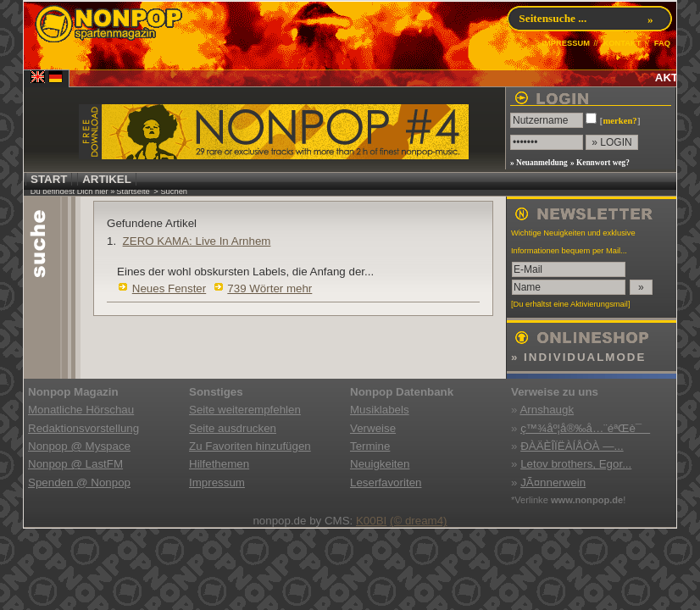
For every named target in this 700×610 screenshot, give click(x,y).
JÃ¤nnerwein (553, 482)
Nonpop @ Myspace (79, 446)
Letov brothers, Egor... (576, 464)
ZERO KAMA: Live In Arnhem (197, 241)
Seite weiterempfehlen (245, 410)
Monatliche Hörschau (81, 410)
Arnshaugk (547, 410)
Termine (370, 446)
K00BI (371, 521)
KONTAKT (622, 43)
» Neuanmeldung (539, 163)
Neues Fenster (169, 288)
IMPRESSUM (566, 43)
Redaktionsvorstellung (83, 428)
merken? (619, 121)
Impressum (217, 482)
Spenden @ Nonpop (79, 482)
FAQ (662, 43)
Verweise (373, 428)
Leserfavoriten (386, 482)
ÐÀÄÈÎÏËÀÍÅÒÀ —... (572, 446)
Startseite (133, 191)
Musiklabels (380, 410)
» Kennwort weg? (600, 163)
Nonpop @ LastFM (75, 464)
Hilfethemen (219, 464)
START (49, 179)
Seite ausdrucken (233, 428)
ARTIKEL (107, 179)
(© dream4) (419, 521)
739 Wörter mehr (269, 288)
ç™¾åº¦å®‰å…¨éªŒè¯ (585, 428)
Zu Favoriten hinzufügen (250, 446)
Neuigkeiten (380, 464)
